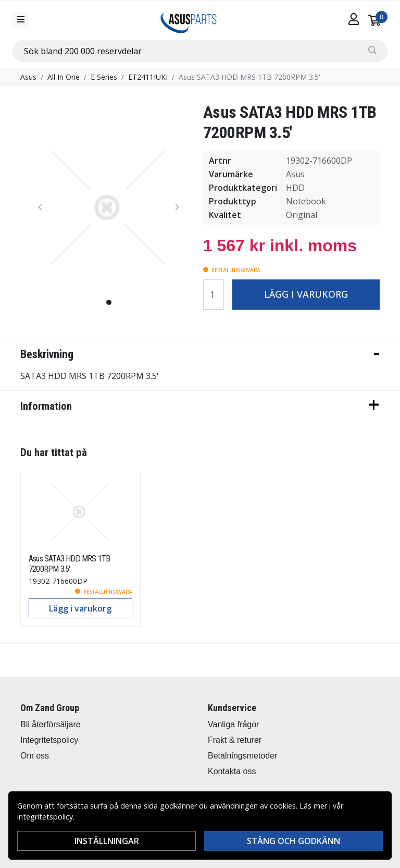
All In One (64, 77)
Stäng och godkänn (293, 841)
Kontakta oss (232, 771)
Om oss (35, 756)
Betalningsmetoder (242, 756)
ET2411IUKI (148, 77)
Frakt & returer (235, 740)
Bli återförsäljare (51, 724)
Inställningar (107, 841)
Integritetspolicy (49, 740)
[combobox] (200, 51)
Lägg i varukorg (306, 294)
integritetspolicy (45, 817)
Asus (28, 77)
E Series (104, 77)
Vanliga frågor (233, 724)
